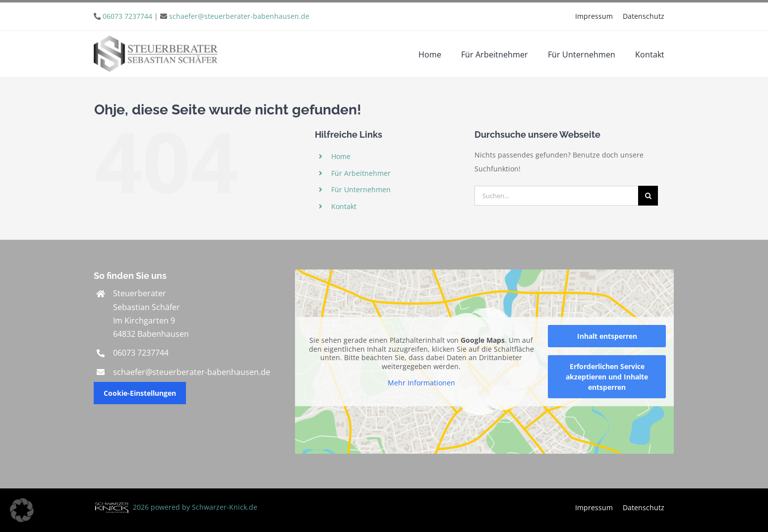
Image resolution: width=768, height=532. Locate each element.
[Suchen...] (556, 196)
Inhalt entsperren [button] (607, 336)
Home (341, 156)
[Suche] (648, 196)
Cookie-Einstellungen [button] (140, 393)
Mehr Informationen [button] (421, 383)
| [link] (206, 16)
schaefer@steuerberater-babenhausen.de (239, 16)
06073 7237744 (127, 16)
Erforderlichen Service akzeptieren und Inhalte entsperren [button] (607, 377)
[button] (22, 510)
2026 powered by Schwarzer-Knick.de (176, 507)
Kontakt (344, 206)
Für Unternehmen (361, 189)
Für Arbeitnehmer (361, 173)
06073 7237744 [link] (141, 353)
